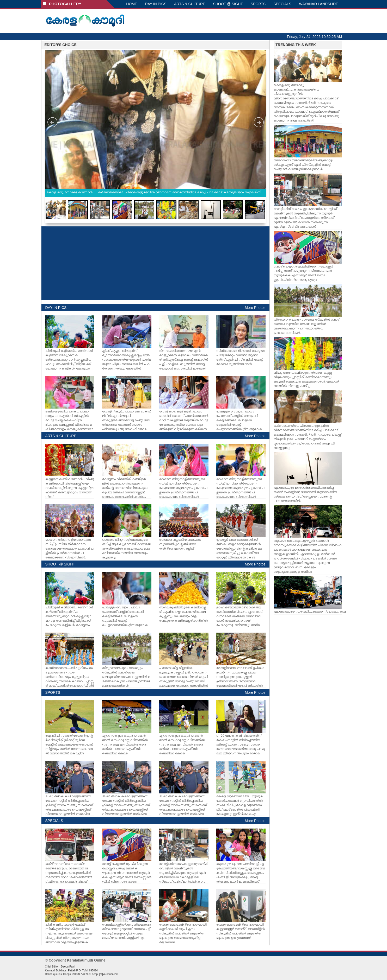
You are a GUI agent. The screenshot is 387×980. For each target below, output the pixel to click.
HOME (132, 4)
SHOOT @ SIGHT (228, 4)
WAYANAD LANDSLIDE (319, 4)
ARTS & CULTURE (190, 4)
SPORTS (258, 4)
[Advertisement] (155, 263)
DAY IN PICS (156, 4)
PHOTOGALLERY (62, 4)
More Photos (255, 308)
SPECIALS (282, 4)
